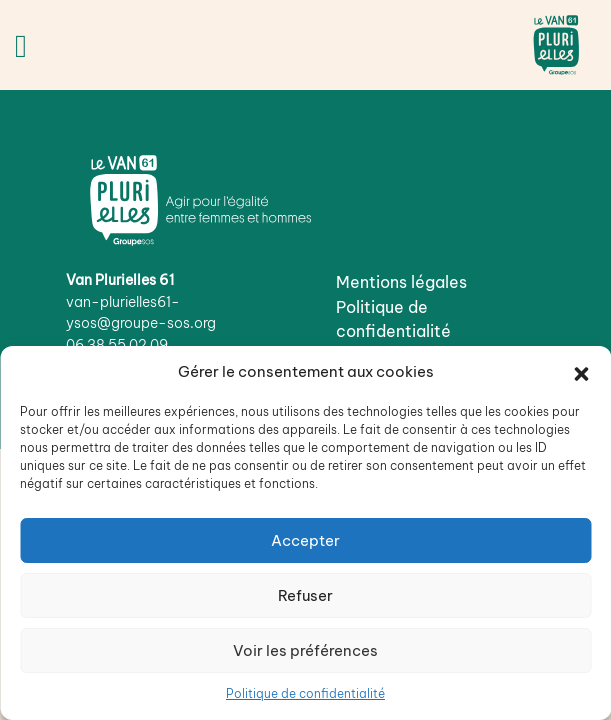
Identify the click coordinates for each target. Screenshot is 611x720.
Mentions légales (401, 282)
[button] (581, 372)
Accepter (305, 540)
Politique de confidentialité (305, 693)
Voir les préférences (305, 650)
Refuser (305, 595)
